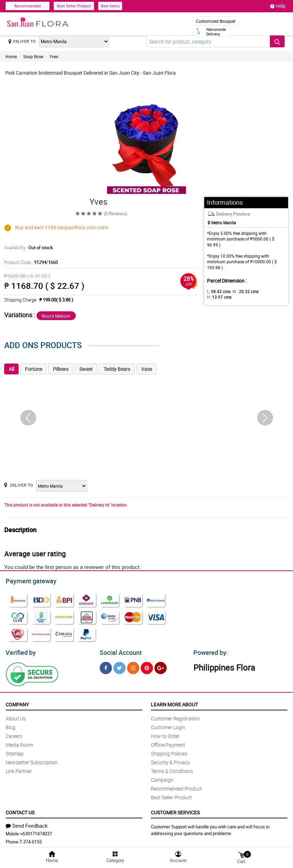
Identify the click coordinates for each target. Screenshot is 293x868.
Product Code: (30, 262)
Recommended (28, 6)
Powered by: (209, 651)
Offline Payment (168, 743)
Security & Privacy (170, 760)
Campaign (162, 778)
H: (267, 291)
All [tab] (11, 369)
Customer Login (168, 725)
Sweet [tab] (86, 369)
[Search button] (277, 41)
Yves (54, 56)
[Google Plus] (161, 666)
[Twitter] (119, 666)
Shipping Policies (169, 751)
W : (242, 291)
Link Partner (19, 769)
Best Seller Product (74, 6)
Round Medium (56, 316)
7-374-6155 (31, 840)
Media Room (19, 743)
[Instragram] (133, 666)
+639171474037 (36, 832)
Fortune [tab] (34, 369)
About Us (16, 716)
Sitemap (15, 751)
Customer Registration (175, 716)
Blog (11, 725)
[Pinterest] (147, 666)
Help (278, 6)
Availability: (28, 247)
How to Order (165, 734)
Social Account (119, 651)
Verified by (20, 651)
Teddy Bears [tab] (117, 369)
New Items (110, 6)
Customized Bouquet (216, 21)
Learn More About (174, 702)
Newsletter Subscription (32, 760)
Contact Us (20, 810)
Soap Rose (33, 56)
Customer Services (175, 810)
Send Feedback (27, 823)
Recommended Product (177, 786)
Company (17, 702)
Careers (14, 734)
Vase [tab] (146, 369)
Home (11, 56)
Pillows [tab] (61, 369)
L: (218, 291)
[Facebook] (106, 666)
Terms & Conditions (172, 769)
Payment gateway (28, 580)
